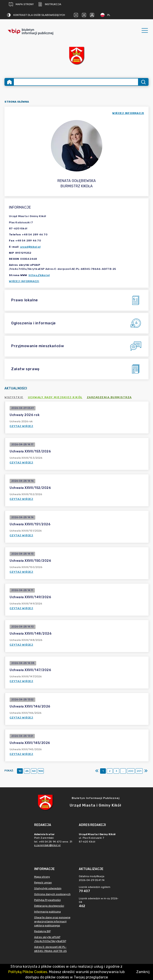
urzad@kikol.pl (30, 247)
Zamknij (143, 972)
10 (20, 771)
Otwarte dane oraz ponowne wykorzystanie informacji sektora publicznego (52, 921)
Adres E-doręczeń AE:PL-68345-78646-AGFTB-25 (50, 949)
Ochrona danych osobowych (52, 894)
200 (131, 771)
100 (41, 771)
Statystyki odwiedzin (48, 888)
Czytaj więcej (21, 426)
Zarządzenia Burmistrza (109, 397)
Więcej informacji (24, 281)
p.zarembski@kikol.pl (47, 845)
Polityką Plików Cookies (28, 972)
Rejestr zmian (43, 883)
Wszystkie (14, 397)
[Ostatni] (146, 771)
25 (27, 771)
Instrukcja (50, 4)
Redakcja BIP (42, 931)
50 (34, 771)
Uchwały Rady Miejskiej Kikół (55, 397)
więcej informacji (128, 113)
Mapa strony (21, 4)
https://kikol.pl (39, 275)
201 (139, 771)
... (123, 771)
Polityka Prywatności (47, 900)
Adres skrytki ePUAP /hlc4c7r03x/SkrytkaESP (50, 939)
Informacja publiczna (47, 912)
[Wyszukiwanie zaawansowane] (76, 82)
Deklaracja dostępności (49, 906)
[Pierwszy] (97, 771)
